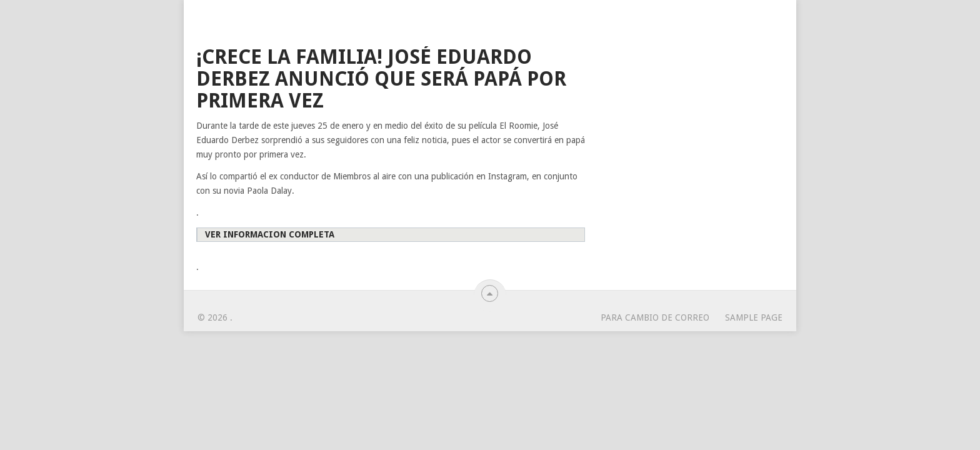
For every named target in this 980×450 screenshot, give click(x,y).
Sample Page (754, 317)
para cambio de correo (655, 317)
